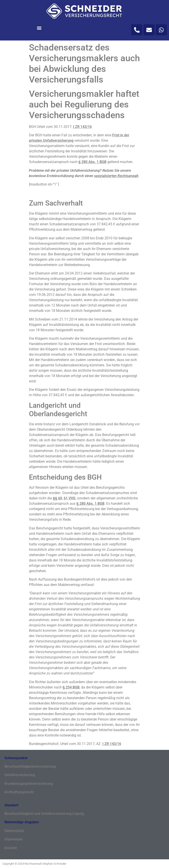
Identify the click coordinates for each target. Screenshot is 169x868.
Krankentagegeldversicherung (29, 784)
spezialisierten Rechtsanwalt (116, 176)
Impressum (14, 839)
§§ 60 (57, 498)
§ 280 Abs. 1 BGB (92, 162)
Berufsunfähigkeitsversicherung (30, 766)
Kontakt (11, 848)
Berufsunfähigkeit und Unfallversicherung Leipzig (44, 814)
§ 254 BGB (71, 687)
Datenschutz (14, 831)
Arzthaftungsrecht (19, 792)
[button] (39, 28)
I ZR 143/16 (82, 127)
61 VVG (70, 498)
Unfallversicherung (20, 775)
